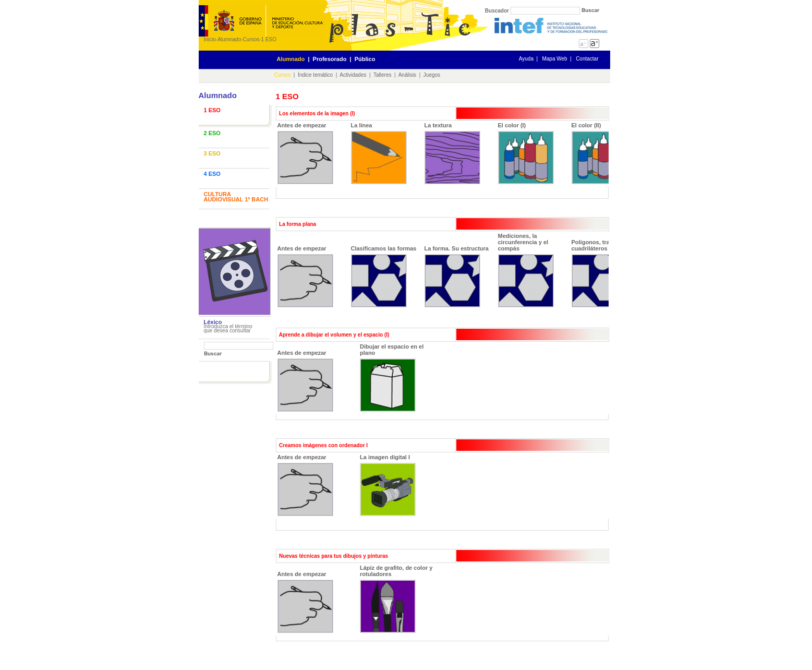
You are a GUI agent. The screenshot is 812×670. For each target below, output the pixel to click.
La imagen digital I (388, 485)
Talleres (382, 75)
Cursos (251, 39)
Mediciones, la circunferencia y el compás (526, 270)
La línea (379, 153)
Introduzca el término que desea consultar (228, 328)
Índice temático (315, 75)
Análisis (407, 75)
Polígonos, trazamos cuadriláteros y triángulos (607, 273)
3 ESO (212, 153)
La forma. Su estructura (457, 276)
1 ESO (269, 39)
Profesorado (330, 59)
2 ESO (212, 133)
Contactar (587, 59)
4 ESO (212, 174)
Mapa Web (554, 59)
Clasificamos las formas (384, 276)
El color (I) (526, 153)
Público (365, 59)
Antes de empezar (305, 153)
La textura (452, 153)
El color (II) (599, 153)
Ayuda (526, 59)
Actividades (353, 75)
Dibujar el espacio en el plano (392, 378)
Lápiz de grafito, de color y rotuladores (396, 599)
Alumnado (229, 39)
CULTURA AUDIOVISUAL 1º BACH (236, 197)
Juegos (432, 75)
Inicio (210, 39)
